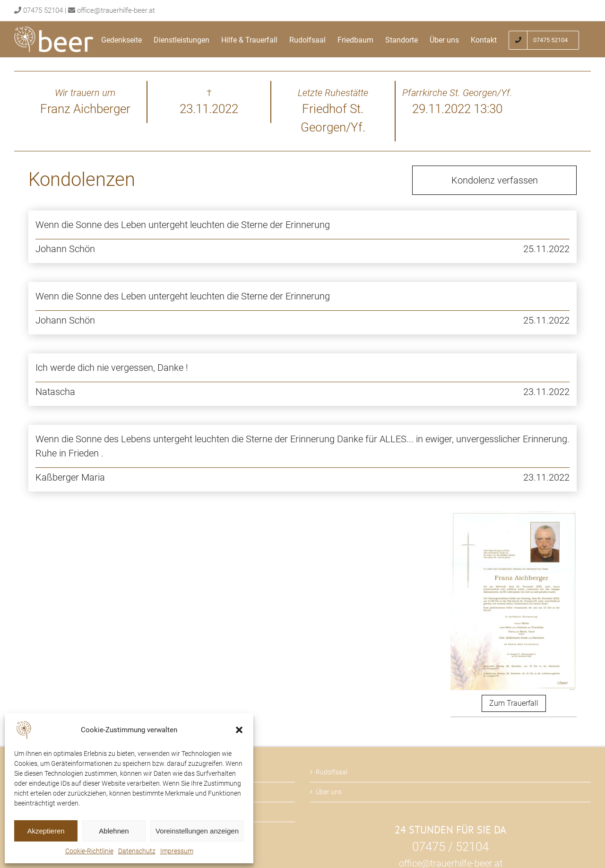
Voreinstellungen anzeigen (197, 831)
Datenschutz (137, 851)
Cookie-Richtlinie (89, 851)
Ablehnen (114, 831)
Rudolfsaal (332, 772)
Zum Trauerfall (514, 703)
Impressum (177, 851)
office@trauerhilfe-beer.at (116, 10)
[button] (239, 730)
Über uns (329, 792)
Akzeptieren (46, 831)
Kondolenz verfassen (495, 180)
